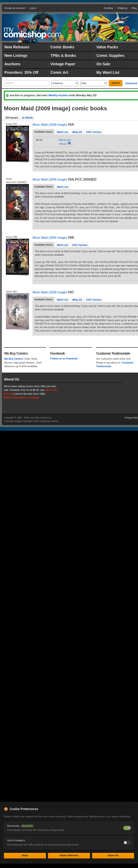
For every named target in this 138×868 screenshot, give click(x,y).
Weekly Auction (58, 95)
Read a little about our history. (22, 397)
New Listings (16, 55)
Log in (33, 8)
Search (115, 83)
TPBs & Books (63, 55)
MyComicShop (33, 33)
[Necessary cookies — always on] (127, 828)
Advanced (131, 83)
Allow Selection (69, 855)
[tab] (44, 132)
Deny (25, 855)
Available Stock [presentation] (44, 132)
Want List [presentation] (62, 132)
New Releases (17, 47)
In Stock (27, 118)
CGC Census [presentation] (94, 132)
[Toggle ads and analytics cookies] (127, 843)
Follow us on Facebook (64, 359)
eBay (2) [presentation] (77, 132)
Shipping (122, 8)
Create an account (15, 8)
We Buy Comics (14, 359)
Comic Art (59, 72)
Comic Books (62, 47)
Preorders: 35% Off (21, 72)
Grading (108, 8)
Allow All (113, 855)
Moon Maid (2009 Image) (50, 125)
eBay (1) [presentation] (77, 300)
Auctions (12, 64)
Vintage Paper (63, 64)
